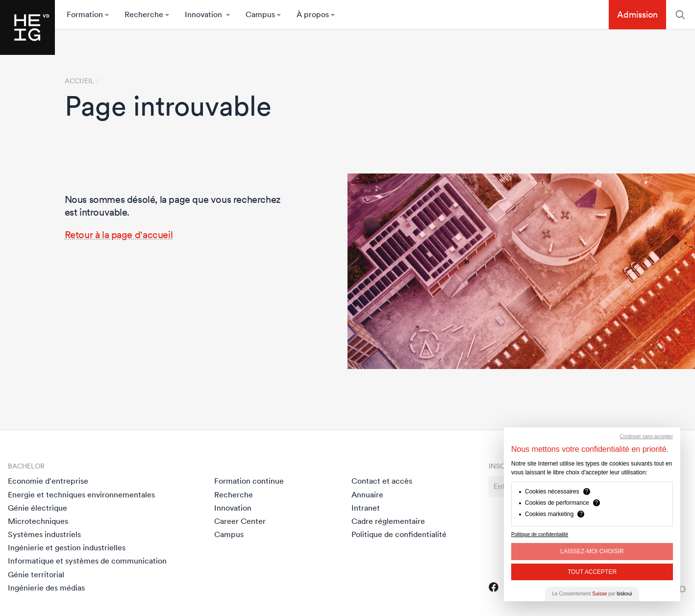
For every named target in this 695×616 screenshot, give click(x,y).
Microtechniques (38, 521)
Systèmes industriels (44, 534)
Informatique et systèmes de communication (87, 561)
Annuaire (367, 494)
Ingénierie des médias (46, 588)
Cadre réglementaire (388, 521)
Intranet (366, 508)
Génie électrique (37, 508)
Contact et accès (382, 481)
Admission (637, 14)
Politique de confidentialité (399, 534)
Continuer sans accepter (646, 436)
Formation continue (249, 481)
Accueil (79, 81)
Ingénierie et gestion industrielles (67, 547)
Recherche (234, 494)
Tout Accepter (592, 572)
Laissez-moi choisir (592, 551)
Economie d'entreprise (48, 481)
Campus (229, 534)
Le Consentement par (592, 594)
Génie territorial (36, 574)
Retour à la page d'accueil (119, 235)
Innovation (233, 508)
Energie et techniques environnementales (81, 494)
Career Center (240, 521)
